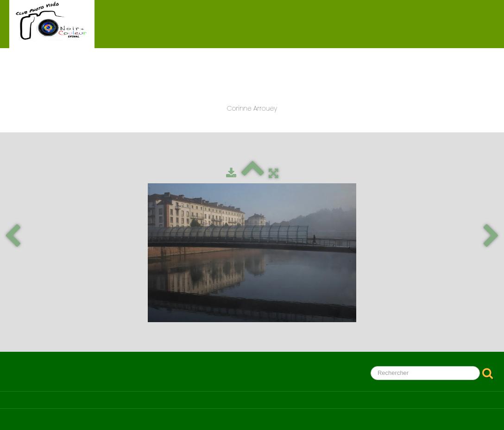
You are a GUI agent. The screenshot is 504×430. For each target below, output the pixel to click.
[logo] (52, 24)
